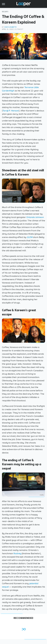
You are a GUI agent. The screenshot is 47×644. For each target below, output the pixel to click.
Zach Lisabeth (10, 27)
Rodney (17, 553)
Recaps (5, 12)
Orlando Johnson (35, 217)
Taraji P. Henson (11, 111)
